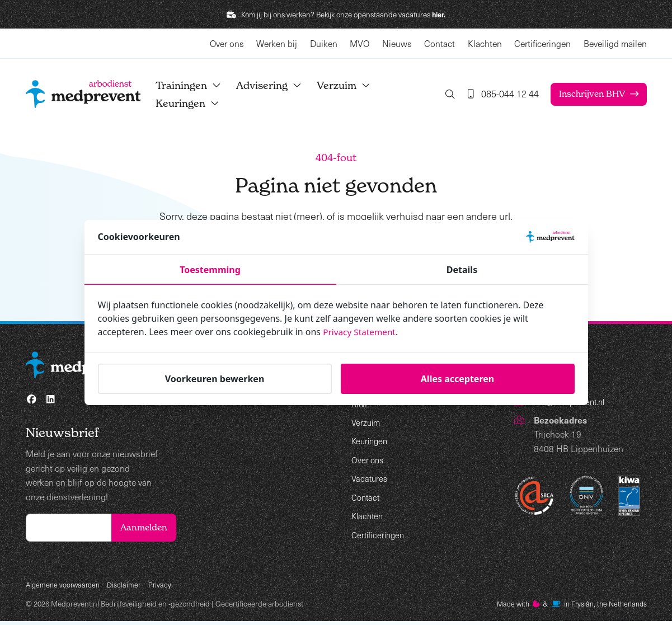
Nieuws (397, 43)
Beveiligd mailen (615, 43)
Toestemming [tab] (210, 270)
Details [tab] (462, 270)
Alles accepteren (457, 379)
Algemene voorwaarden (65, 587)
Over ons (227, 43)
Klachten (485, 43)
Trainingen (198, 85)
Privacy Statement (361, 332)
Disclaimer (129, 587)
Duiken (324, 43)
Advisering (278, 85)
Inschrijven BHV (590, 94)
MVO (360, 43)
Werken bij (277, 43)
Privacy (166, 587)
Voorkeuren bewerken (215, 379)
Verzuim (353, 85)
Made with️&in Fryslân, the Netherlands (566, 607)
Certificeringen (542, 43)
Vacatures (370, 478)
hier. (439, 14)
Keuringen (197, 103)
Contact (440, 43)
